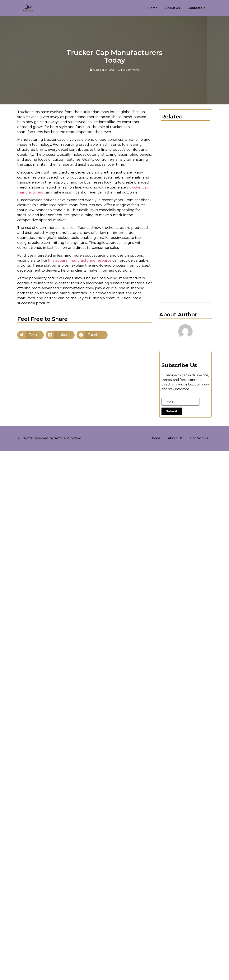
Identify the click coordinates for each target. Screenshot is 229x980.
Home (153, 8)
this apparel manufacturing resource (80, 261)
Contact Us (196, 8)
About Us (173, 8)
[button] (30, 335)
